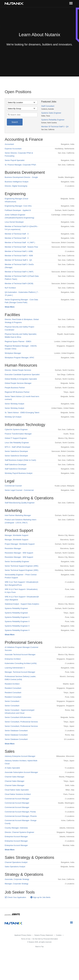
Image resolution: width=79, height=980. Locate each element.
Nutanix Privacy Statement (44, 935)
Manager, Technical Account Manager (20, 672)
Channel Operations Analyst (16, 862)
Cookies (59, 935)
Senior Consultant (12, 701)
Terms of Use (26, 939)
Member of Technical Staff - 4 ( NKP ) (20, 242)
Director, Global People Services (18, 370)
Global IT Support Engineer (16, 438)
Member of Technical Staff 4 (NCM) (19, 283)
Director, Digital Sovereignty (16, 186)
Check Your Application (15, 897)
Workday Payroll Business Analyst (18, 473)
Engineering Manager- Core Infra (18, 206)
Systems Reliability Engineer (53, 120)
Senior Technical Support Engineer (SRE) (21, 566)
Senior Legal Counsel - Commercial (19, 490)
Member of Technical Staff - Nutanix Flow (21, 247)
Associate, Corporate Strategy (17, 879)
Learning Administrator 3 (15, 668)
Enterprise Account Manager (16, 837)
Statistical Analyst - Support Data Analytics (22, 604)
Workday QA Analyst (13, 417)
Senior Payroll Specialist (15, 160)
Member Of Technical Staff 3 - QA (55, 127)
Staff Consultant (48, 106)
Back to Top (39, 947)
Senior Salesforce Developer (16, 451)
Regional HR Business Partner (17, 392)
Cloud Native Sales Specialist (17, 790)
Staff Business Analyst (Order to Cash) (20, 460)
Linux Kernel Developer (14, 222)
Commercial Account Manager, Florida (20, 812)
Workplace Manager (13, 353)
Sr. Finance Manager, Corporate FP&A (20, 165)
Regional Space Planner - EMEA (18, 341)
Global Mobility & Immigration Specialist (21, 379)
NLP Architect (10, 288)
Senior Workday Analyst (14, 404)
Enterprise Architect (13, 659)
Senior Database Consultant (16, 731)
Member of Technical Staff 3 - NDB (19, 256)
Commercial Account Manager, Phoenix (21, 816)
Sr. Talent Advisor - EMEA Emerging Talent (22, 413)
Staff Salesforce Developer (16, 465)
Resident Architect (12, 684)
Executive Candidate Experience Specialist (22, 374)
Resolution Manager (13, 548)
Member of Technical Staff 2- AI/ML (19, 251)
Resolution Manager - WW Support (19, 553)
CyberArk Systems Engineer (16, 429)
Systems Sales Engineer (51, 113)
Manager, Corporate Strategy (16, 884)
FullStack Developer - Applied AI (18, 210)
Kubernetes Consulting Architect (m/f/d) (21, 663)
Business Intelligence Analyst (16, 182)
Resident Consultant (13, 688)
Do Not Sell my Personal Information (45, 939)
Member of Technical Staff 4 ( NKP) (19, 272)
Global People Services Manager (18, 383)
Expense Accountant (13, 149)
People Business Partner (15, 388)
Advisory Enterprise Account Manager (20, 756)
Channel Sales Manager (14, 777)
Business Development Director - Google (21, 177)
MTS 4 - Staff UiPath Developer (17, 447)
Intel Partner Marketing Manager (18, 515)
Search (15, 122)
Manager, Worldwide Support (16, 535)
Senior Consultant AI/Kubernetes (18, 717)
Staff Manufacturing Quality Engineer (20, 503)
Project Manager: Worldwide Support (20, 544)
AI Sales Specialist (12, 768)
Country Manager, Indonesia (16, 828)
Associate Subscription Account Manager (21, 772)
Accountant (9, 144)
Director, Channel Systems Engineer (19, 832)
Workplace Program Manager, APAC (19, 358)
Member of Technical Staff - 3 (17, 234)
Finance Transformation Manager (18, 434)
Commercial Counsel (13, 486)
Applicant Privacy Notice (23, 935)
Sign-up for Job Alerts (40, 897)
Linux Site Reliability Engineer (17, 443)
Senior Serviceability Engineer (17, 561)
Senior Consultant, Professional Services (21, 722)
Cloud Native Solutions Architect (18, 794)
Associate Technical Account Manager (20, 654)
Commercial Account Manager (17, 799)
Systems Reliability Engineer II (17, 617)
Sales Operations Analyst (15, 867)
